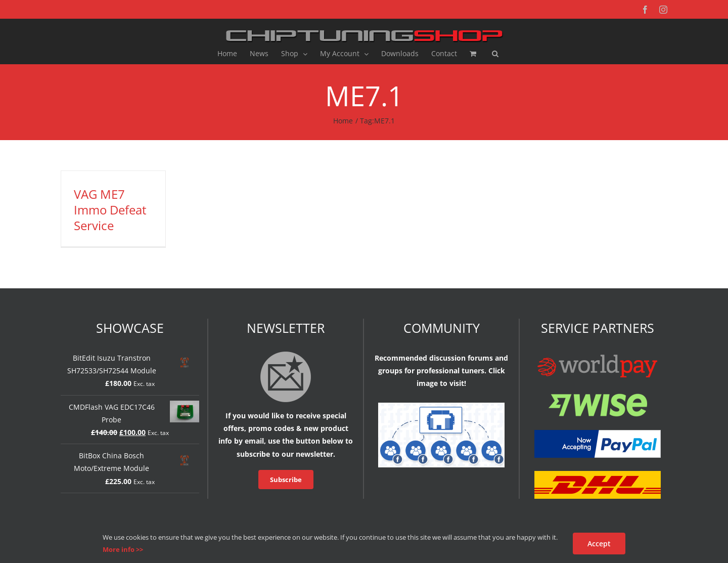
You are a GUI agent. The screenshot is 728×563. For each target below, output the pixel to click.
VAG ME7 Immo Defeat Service (110, 210)
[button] (495, 54)
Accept (599, 544)
